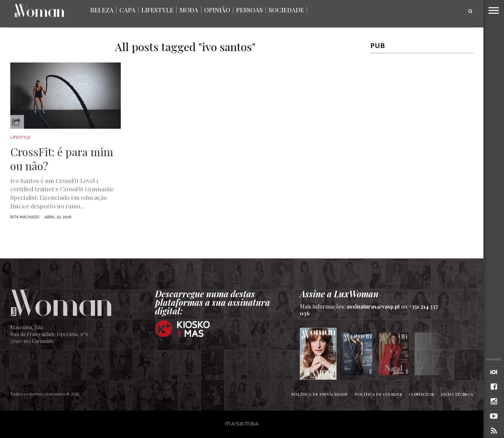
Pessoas (249, 10)
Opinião (217, 10)
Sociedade (286, 10)
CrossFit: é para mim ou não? (62, 159)
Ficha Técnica (457, 394)
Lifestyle (157, 10)
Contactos (421, 394)
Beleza (102, 10)
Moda (189, 10)
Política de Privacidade (320, 394)
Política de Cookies (378, 394)
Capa (127, 10)
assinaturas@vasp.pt (373, 306)
